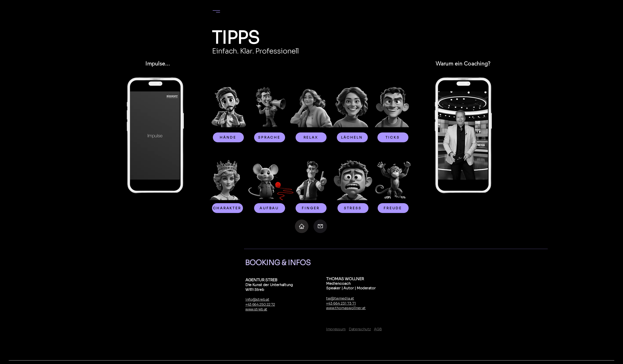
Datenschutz (360, 329)
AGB (378, 329)
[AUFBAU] (270, 208)
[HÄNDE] (228, 137)
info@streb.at (257, 300)
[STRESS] (353, 208)
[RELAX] (311, 137)
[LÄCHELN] (352, 137)
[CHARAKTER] (227, 208)
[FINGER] (311, 208)
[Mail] (320, 226)
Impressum (336, 329)
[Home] (302, 226)
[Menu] (216, 11)
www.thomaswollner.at (346, 308)
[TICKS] (393, 137)
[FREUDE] (393, 208)
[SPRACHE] (270, 137)
